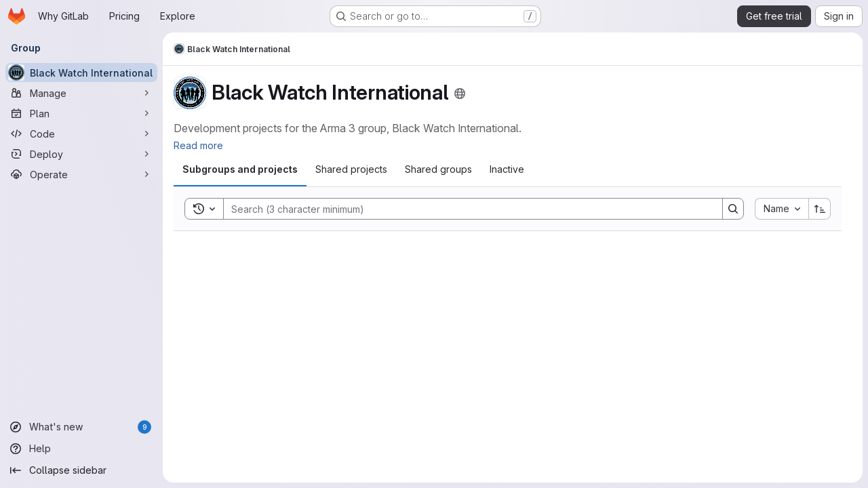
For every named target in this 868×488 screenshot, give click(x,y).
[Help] (81, 449)
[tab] (240, 169)
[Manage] (81, 93)
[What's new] (81, 427)
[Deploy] (81, 154)
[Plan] (81, 113)
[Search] (466, 209)
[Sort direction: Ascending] (820, 209)
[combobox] (782, 209)
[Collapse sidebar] (81, 470)
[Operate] (81, 174)
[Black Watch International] (81, 73)
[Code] (81, 134)
